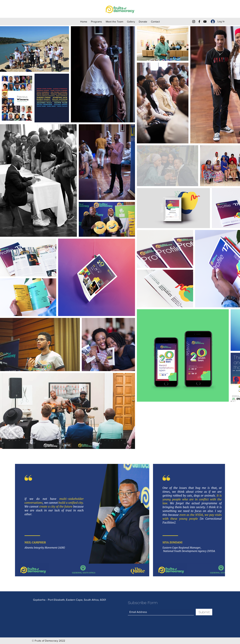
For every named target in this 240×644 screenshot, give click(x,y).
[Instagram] (194, 22)
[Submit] (204, 612)
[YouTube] (205, 22)
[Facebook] (199, 22)
